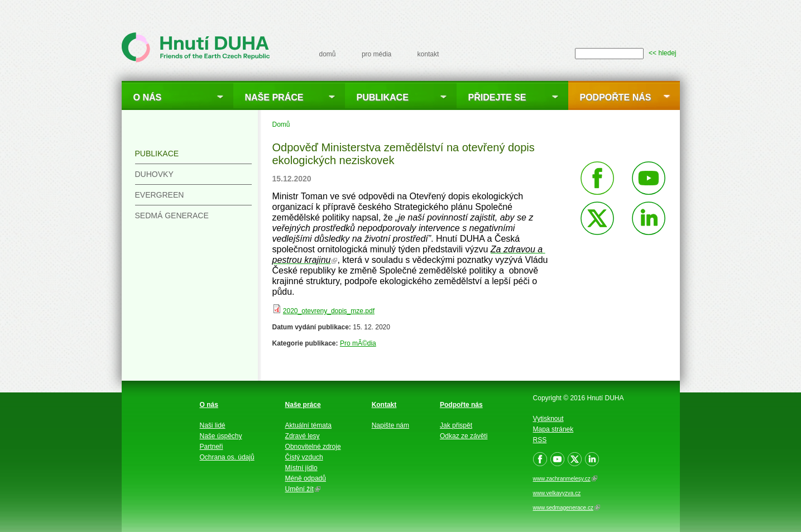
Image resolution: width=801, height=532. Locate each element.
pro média (376, 54)
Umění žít (303, 489)
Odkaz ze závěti (464, 436)
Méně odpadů (306, 478)
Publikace (383, 97)
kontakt (428, 54)
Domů (281, 124)
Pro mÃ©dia (358, 343)
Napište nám (390, 425)
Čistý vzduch (304, 457)
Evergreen (160, 195)
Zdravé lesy (303, 436)
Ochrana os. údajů (227, 457)
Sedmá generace (172, 215)
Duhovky (154, 174)
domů (328, 54)
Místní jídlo (301, 468)
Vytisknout (548, 419)
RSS (540, 440)
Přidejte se (497, 97)
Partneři (212, 447)
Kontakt (384, 405)
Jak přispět (456, 425)
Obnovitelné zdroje (313, 447)
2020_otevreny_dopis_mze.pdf (329, 311)
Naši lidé (213, 425)
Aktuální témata (308, 425)
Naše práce (274, 97)
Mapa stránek (553, 429)
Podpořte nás (616, 97)
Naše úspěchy (221, 436)
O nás (148, 97)
